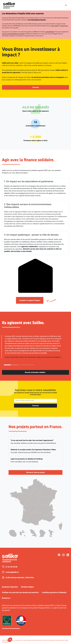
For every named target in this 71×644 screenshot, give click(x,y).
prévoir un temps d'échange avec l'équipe (13, 34)
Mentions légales (27, 587)
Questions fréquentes (10, 587)
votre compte (55, 26)
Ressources (6, 598)
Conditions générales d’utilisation (54, 593)
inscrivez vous (64, 26)
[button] (10, 640)
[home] (33, 5)
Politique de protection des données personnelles (20, 593)
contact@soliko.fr (50, 32)
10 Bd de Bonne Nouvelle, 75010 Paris (20, 578)
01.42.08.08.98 (11, 567)
